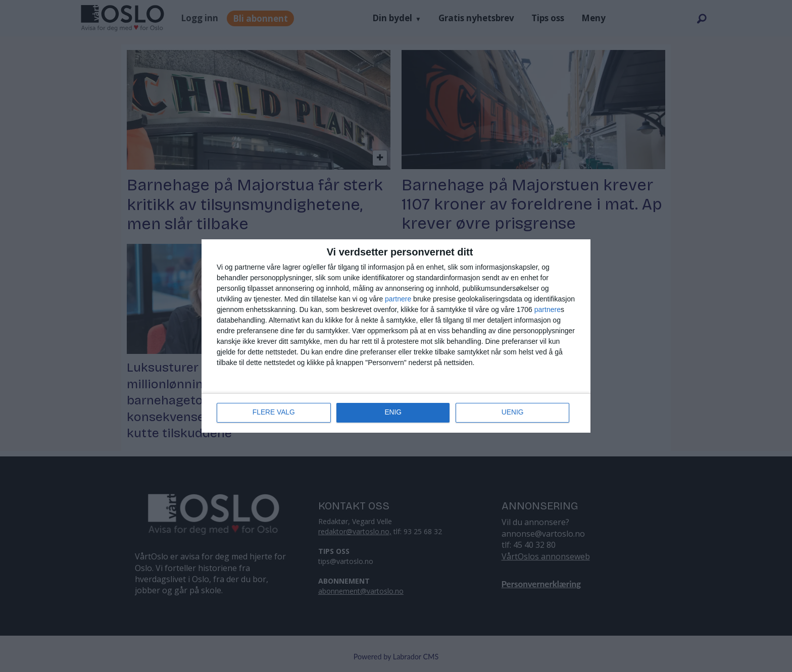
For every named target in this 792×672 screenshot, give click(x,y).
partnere (398, 299)
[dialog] (396, 336)
